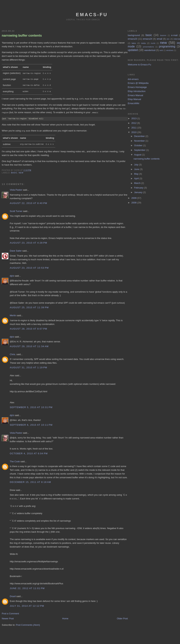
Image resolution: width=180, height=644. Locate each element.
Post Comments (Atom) (28, 623)
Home (65, 617)
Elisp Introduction (137, 91)
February (139, 188)
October (139, 145)
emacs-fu (92, 15)
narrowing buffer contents (22, 36)
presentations (148, 47)
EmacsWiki (133, 103)
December (140, 136)
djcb (12, 274)
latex (134, 43)
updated (133, 50)
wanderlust (150, 50)
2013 (134, 118)
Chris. (13, 353)
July (137, 165)
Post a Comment (10, 612)
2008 (134, 203)
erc (168, 39)
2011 (134, 128)
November (140, 141)
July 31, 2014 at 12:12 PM (27, 604)
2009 (134, 198)
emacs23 (132, 39)
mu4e (153, 43)
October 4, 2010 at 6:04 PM (29, 452)
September (140, 150)
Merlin (13, 314)
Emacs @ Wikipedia (138, 83)
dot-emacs (133, 79)
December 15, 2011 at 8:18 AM (30, 480)
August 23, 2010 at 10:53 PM (29, 266)
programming (167, 46)
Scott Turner (16, 210)
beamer (163, 35)
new (21, 171)
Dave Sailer (16, 249)
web (161, 50)
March (138, 183)
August (138, 155)
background (134, 35)
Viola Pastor (16, 188)
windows (170, 50)
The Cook (15, 460)
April (137, 178)
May (137, 174)
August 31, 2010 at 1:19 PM (28, 366)
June (137, 169)
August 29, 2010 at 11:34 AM (29, 345)
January (139, 192)
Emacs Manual (135, 95)
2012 (134, 123)
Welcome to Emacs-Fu (139, 65)
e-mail (174, 35)
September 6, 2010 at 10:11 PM (31, 423)
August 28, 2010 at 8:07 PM (28, 327)
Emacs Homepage (137, 87)
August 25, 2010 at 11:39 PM (29, 306)
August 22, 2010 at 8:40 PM (28, 202)
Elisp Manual (134, 99)
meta (143, 43)
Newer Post (8, 617)
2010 (134, 132)
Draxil (13, 595)
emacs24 (148, 39)
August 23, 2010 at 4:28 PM (28, 241)
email (159, 39)
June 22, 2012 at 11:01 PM (27, 587)
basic (14, 171)
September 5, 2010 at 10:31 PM (31, 406)
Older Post (122, 617)
